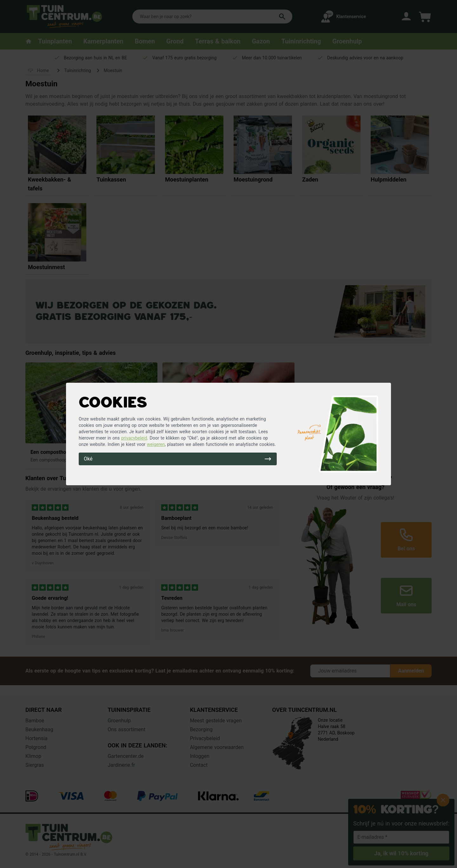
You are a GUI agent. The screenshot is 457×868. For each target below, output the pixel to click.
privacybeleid (134, 438)
